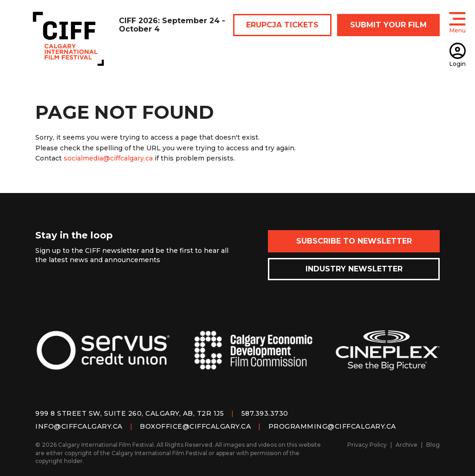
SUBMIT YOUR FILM (388, 25)
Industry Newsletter (354, 269)
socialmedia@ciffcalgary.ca (108, 158)
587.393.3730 (265, 413)
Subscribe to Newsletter (354, 241)
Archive (407, 445)
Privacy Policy (367, 445)
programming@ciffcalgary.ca (332, 426)
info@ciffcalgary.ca (79, 426)
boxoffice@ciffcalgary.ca (195, 426)
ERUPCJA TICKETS (282, 25)
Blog (433, 445)
